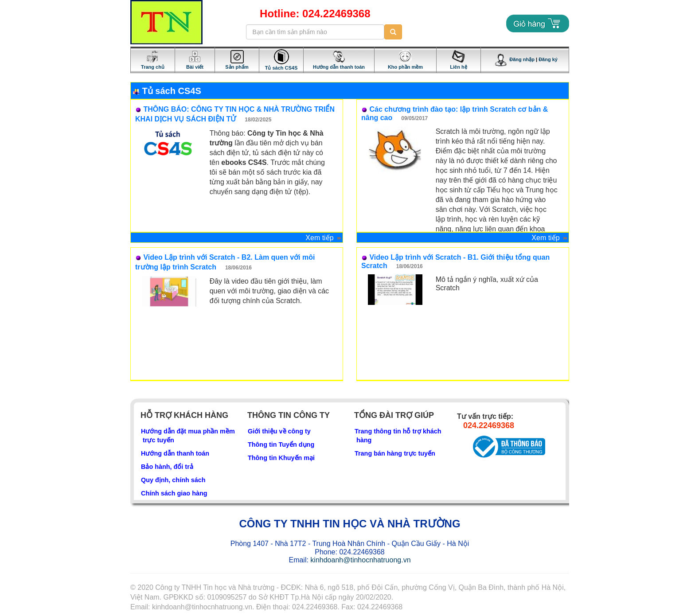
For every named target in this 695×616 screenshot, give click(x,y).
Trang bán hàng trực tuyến (395, 453)
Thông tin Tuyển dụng (281, 444)
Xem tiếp (324, 238)
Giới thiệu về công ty (279, 431)
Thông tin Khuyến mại (281, 458)
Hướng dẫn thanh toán (175, 453)
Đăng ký (548, 59)
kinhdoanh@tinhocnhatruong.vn (360, 560)
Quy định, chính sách (173, 480)
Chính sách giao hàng (174, 493)
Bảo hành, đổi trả (167, 467)
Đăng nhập (515, 59)
